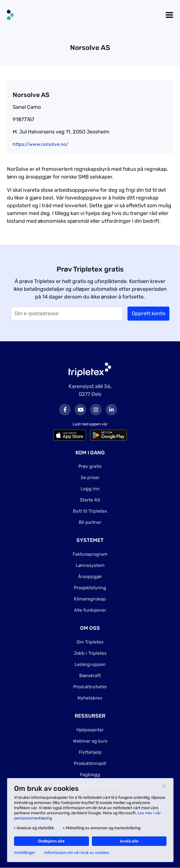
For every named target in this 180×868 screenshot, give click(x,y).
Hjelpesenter (90, 730)
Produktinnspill (90, 763)
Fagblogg (90, 775)
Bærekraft (90, 676)
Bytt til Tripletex (90, 511)
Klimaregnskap (90, 599)
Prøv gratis (90, 466)
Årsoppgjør (90, 577)
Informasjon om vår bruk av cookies (77, 853)
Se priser (90, 477)
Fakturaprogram (90, 554)
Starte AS (90, 500)
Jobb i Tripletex (90, 653)
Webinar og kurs (90, 741)
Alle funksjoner (90, 610)
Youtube (80, 410)
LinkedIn (111, 410)
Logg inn (90, 489)
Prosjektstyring (90, 588)
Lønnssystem (90, 565)
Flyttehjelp (90, 752)
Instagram (96, 410)
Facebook (65, 410)
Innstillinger (25, 853)
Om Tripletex (90, 642)
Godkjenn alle (51, 841)
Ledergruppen (90, 664)
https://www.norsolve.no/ (40, 144)
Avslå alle (129, 841)
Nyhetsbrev (90, 698)
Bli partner (90, 522)
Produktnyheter (90, 687)
